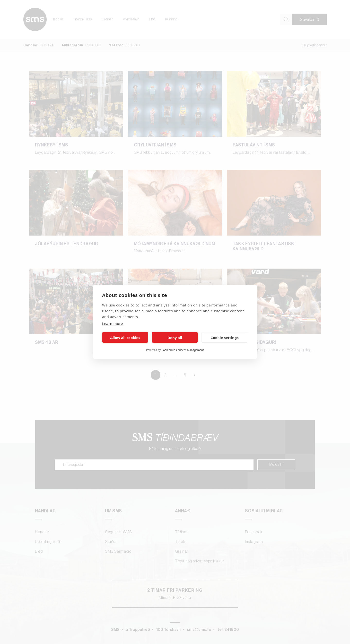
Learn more (113, 323)
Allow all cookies (125, 338)
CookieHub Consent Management (183, 350)
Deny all (175, 338)
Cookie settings (225, 338)
